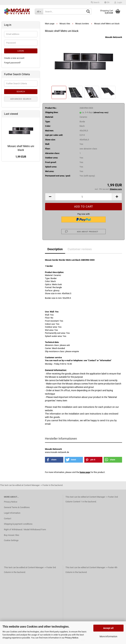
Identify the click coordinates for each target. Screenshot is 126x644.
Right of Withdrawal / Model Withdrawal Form (25, 529)
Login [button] (118, 2)
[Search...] (39, 11)
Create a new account (14, 58)
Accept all (108, 628)
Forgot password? (12, 63)
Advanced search (21, 99)
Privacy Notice (72, 638)
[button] (107, 2)
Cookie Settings (11, 540)
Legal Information (12, 513)
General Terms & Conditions (17, 507)
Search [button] (95, 2)
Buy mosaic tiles (12, 535)
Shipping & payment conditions (18, 524)
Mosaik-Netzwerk (114, 37)
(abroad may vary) (101, 113)
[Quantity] (84, 197)
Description (55, 249)
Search (21, 92)
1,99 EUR (21, 157)
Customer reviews (80, 249)
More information (108, 636)
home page (85, 472)
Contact (8, 518)
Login (21, 51)
